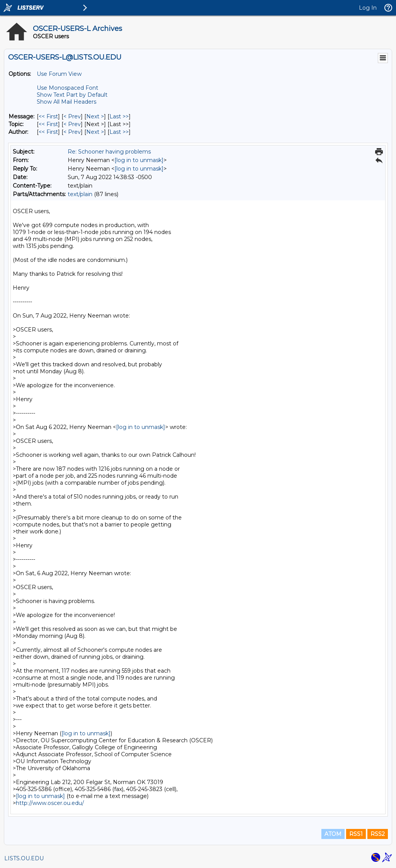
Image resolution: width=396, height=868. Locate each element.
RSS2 (378, 834)
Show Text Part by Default (72, 95)
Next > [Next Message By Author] (95, 132)
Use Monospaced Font (67, 88)
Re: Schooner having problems (109, 152)
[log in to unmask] (139, 160)
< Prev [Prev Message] (72, 116)
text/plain (80, 194)
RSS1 (356, 834)
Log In (368, 8)
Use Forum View (59, 74)
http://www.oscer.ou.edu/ (50, 803)
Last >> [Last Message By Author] (119, 132)
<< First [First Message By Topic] (48, 124)
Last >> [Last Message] (119, 116)
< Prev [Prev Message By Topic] (72, 124)
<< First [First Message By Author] (48, 132)
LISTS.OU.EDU (24, 858)
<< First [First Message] (48, 116)
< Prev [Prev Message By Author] (72, 132)
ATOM (333, 834)
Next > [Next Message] (95, 116)
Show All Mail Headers (67, 102)
